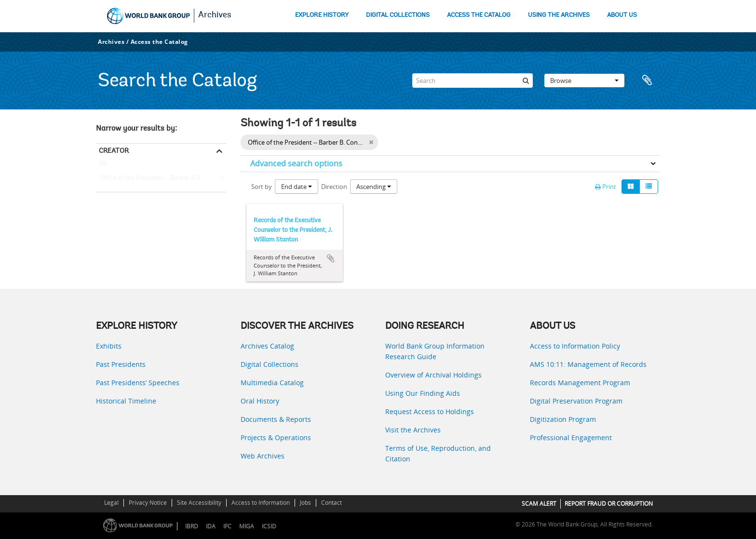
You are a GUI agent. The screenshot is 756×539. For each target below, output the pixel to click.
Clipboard (648, 81)
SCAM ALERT (539, 504)
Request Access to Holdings (430, 411)
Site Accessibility (199, 503)
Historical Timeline (126, 401)
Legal (111, 503)
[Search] (472, 81)
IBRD (192, 526)
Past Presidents (121, 364)
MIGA (247, 526)
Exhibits (109, 346)
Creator (114, 150)
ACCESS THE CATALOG (479, 15)
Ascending (374, 187)
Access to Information (261, 503)
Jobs (305, 503)
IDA (211, 526)
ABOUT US (622, 15)
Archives (215, 15)
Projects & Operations (276, 438)
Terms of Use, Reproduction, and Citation (438, 453)
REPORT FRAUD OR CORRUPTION (609, 504)
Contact (331, 503)
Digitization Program (563, 419)
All (103, 165)
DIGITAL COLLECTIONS (398, 15)
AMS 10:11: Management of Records (588, 364)
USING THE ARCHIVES (559, 15)
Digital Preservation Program (576, 401)
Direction (334, 187)
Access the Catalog (159, 42)
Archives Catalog (267, 346)
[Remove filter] (371, 142)
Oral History (260, 401)
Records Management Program (580, 383)
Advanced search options (296, 163)
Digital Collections (270, 364)
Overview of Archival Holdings (433, 375)
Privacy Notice (148, 503)
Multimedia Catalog (272, 383)
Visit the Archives (413, 430)
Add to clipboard (331, 258)
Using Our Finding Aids (423, 393)
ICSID (269, 526)
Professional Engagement (571, 438)
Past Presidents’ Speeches (138, 383)
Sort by (262, 187)
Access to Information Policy (575, 346)
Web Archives (263, 456)
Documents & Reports (276, 419)
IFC (227, 526)
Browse (584, 81)
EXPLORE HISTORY (322, 15)
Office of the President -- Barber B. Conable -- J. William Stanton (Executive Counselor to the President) (161, 178)
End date (297, 187)
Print (606, 187)
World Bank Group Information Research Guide (435, 351)
